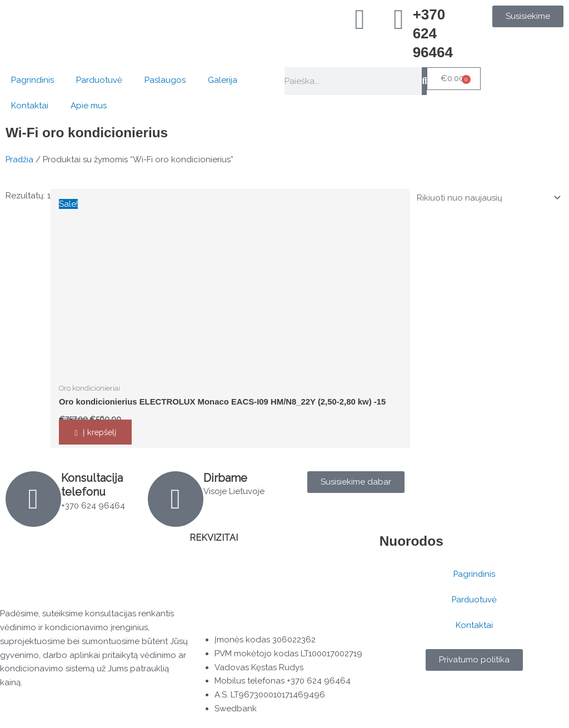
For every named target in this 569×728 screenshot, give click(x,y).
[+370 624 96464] (399, 19)
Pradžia (20, 159)
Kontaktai (30, 106)
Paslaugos (165, 80)
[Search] (424, 81)
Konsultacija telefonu (92, 485)
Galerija (223, 80)
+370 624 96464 (433, 33)
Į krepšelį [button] (101, 432)
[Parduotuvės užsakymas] (486, 198)
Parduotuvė (99, 80)
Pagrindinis (33, 80)
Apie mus (89, 106)
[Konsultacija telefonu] (33, 500)
